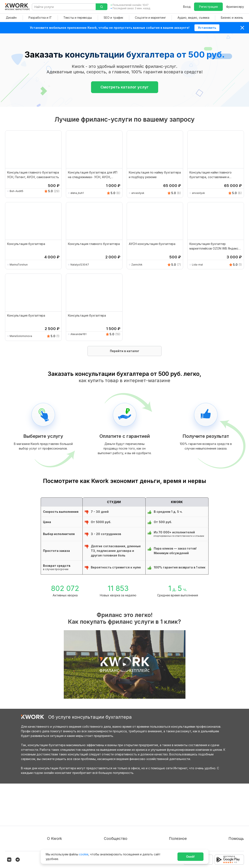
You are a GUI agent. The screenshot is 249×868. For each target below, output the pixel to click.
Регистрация (208, 7)
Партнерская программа (126, 812)
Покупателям (169, 804)
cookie (84, 854)
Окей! (190, 857)
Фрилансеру (235, 7)
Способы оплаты (59, 827)
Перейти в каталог (125, 351)
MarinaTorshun (19, 265)
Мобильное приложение (177, 842)
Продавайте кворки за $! (178, 819)
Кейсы (112, 819)
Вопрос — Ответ (227, 804)
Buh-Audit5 (16, 191)
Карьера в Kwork (59, 834)
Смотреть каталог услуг (124, 87)
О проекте (55, 804)
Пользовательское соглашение (70, 812)
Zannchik (137, 265)
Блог (111, 804)
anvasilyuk (138, 193)
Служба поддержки (229, 812)
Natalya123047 (80, 265)
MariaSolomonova (21, 336)
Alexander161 (78, 334)
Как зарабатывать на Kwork (179, 827)
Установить (207, 28)
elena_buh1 (77, 193)
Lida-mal (197, 265)
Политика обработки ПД (65, 819)
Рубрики (166, 834)
